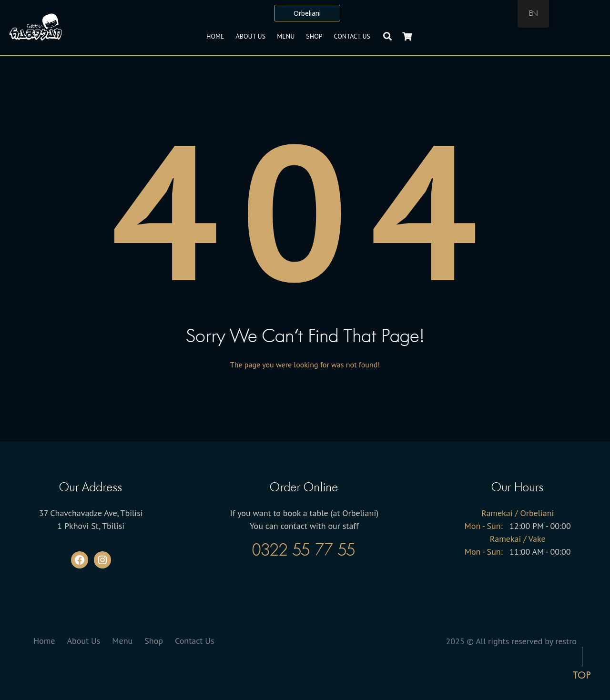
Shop (314, 36)
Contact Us (352, 36)
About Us (251, 36)
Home (215, 36)
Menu (286, 36)
